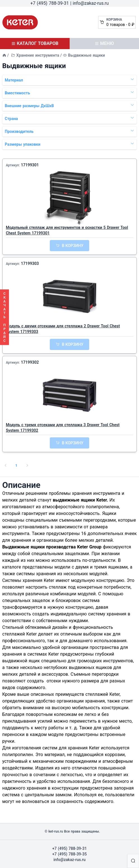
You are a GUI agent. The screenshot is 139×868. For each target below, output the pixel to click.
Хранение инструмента (38, 55)
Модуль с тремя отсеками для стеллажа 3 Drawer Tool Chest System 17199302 (63, 428)
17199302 (30, 362)
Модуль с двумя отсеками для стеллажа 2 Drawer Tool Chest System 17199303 (63, 329)
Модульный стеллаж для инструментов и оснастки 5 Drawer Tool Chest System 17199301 (67, 230)
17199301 (30, 165)
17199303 (30, 263)
